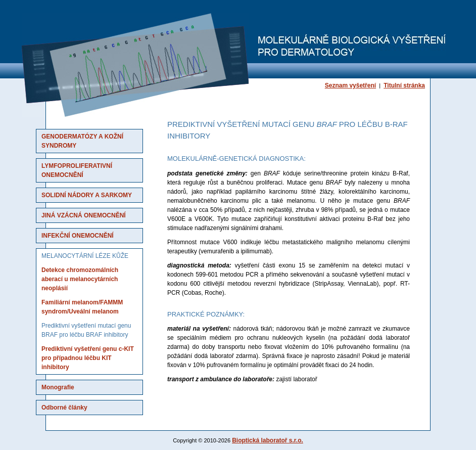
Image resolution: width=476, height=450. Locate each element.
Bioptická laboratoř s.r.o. (268, 440)
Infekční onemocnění (78, 236)
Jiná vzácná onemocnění (84, 215)
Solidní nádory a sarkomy (87, 195)
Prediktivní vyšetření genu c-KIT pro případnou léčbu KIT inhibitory (88, 358)
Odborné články (64, 408)
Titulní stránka (404, 85)
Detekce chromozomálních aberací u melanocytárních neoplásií (80, 279)
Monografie (58, 387)
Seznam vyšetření (350, 85)
